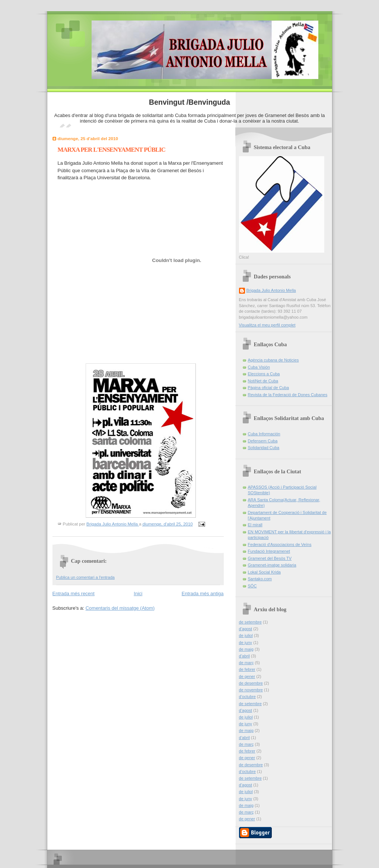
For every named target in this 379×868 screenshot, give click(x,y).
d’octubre (247, 697)
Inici (138, 594)
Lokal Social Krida (264, 572)
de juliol (246, 635)
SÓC (252, 586)
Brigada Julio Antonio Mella (271, 290)
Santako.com (260, 579)
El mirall (255, 525)
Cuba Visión (259, 367)
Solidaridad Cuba (264, 448)
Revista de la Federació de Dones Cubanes (288, 395)
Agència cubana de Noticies (273, 360)
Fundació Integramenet (269, 551)
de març (246, 663)
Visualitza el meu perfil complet (267, 325)
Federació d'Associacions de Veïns (280, 545)
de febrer (247, 669)
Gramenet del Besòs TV (270, 558)
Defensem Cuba (263, 441)
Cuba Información (264, 434)
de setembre (250, 622)
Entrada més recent (74, 594)
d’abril (244, 656)
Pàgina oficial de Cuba (269, 388)
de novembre (251, 690)
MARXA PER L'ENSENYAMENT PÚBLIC (112, 150)
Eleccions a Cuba (264, 374)
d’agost (246, 629)
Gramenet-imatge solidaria (272, 565)
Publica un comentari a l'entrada (85, 577)
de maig (246, 649)
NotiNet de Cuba (263, 381)
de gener (247, 676)
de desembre (251, 683)
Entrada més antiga (203, 594)
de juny (246, 643)
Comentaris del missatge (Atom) (120, 608)
